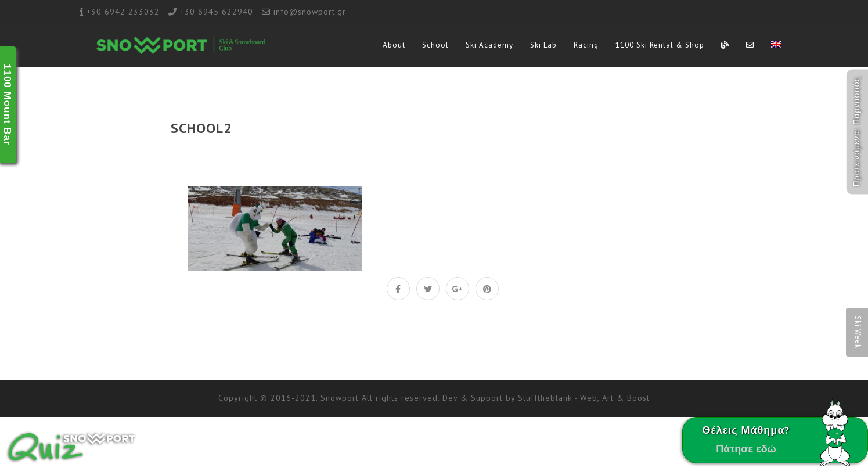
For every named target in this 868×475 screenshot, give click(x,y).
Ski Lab (543, 45)
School (435, 45)
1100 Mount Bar (7, 105)
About (394, 45)
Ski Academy (489, 45)
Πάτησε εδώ (746, 449)
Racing (586, 45)
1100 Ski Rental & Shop (660, 45)
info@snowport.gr (310, 12)
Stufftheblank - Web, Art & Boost (584, 398)
